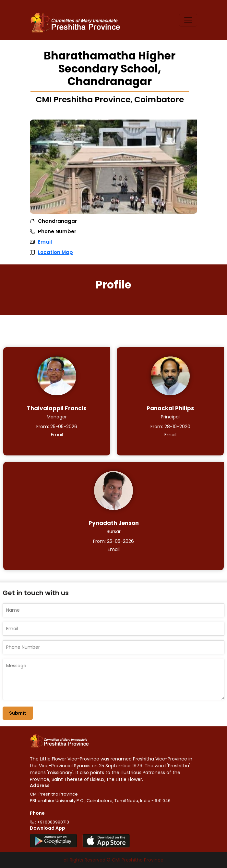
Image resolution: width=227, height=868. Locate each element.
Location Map (55, 252)
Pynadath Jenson (114, 523)
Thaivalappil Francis (57, 408)
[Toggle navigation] (188, 20)
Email (45, 242)
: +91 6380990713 (49, 822)
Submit (18, 713)
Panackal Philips (170, 408)
